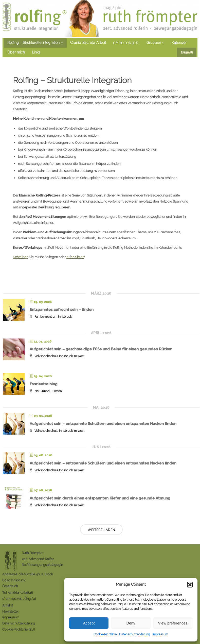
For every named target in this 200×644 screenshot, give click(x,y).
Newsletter (11, 611)
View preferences (173, 623)
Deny (131, 623)
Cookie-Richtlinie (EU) (19, 629)
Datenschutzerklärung (134, 634)
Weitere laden (101, 530)
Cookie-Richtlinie (105, 634)
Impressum (160, 634)
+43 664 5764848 (20, 593)
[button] (190, 585)
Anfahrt (8, 605)
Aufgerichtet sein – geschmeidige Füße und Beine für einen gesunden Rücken (101, 349)
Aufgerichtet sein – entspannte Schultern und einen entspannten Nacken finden (103, 424)
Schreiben (21, 257)
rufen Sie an (75, 257)
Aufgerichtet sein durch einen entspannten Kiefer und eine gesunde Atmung (100, 498)
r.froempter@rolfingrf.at (19, 599)
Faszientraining (44, 384)
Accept (89, 623)
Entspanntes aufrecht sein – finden (62, 310)
